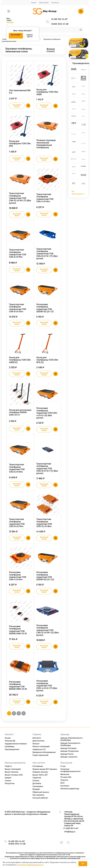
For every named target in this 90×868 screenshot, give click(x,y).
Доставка (37, 783)
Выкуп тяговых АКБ (14, 775)
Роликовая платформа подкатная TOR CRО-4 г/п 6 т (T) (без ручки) (47, 686)
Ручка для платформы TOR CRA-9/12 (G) (47, 360)
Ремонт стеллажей (41, 746)
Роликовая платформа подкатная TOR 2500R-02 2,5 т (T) (45, 308)
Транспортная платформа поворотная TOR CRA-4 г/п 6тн (45, 198)
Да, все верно (16, 35)
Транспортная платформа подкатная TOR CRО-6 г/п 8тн (17, 468)
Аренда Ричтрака (68, 748)
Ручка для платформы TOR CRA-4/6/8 (47, 92)
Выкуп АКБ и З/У (40, 775)
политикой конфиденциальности (31, 865)
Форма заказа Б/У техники (45, 769)
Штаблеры (9, 746)
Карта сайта (44, 3)
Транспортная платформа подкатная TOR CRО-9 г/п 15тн (17, 523)
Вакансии (65, 774)
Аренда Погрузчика (69, 751)
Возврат (36, 789)
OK (83, 864)
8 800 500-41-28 (60, 24)
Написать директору (70, 789)
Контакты (55, 3)
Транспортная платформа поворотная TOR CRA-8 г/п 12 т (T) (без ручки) (47, 254)
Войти (34, 3)
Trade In (8, 766)
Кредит (8, 778)
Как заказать (38, 795)
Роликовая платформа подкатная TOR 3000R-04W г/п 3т (18, 630)
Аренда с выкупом (69, 757)
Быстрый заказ (17, 106)
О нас (63, 766)
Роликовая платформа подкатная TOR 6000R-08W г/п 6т (18, 685)
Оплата (36, 781)
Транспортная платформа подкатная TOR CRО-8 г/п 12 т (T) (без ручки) (47, 469)
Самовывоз (38, 786)
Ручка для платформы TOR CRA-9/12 (20, 144)
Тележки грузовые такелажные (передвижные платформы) (46, 144)
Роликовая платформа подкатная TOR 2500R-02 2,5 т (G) (45, 576)
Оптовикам (38, 766)
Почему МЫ (66, 777)
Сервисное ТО (39, 749)
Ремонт (36, 744)
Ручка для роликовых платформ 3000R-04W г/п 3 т (20, 412)
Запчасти (37, 738)
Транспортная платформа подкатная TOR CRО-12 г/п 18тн (44, 523)
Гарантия (37, 778)
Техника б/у (10, 741)
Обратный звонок (41, 792)
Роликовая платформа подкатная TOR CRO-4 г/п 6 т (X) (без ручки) (47, 413)
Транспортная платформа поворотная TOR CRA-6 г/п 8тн (18, 253)
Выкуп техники (12, 772)
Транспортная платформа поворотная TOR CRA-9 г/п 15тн (18, 308)
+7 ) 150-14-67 (71, 828)
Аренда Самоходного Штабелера (70, 744)
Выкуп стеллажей (13, 769)
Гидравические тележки (16, 744)
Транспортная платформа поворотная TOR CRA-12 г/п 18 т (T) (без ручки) (20, 198)
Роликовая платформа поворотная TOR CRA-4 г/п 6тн (18, 576)
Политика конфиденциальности (70, 770)
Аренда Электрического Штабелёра (71, 739)
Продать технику (40, 772)
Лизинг (8, 781)
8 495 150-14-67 (59, 19)
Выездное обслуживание (44, 752)
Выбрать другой (30, 36)
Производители (12, 749)
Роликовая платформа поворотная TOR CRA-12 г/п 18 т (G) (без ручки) (47, 630)
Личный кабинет (40, 798)
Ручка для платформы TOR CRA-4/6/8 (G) (20, 360)
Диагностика (38, 741)
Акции (8, 738)
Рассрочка (10, 783)
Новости (64, 780)
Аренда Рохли (67, 754)
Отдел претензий (40, 755)
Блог (63, 783)
